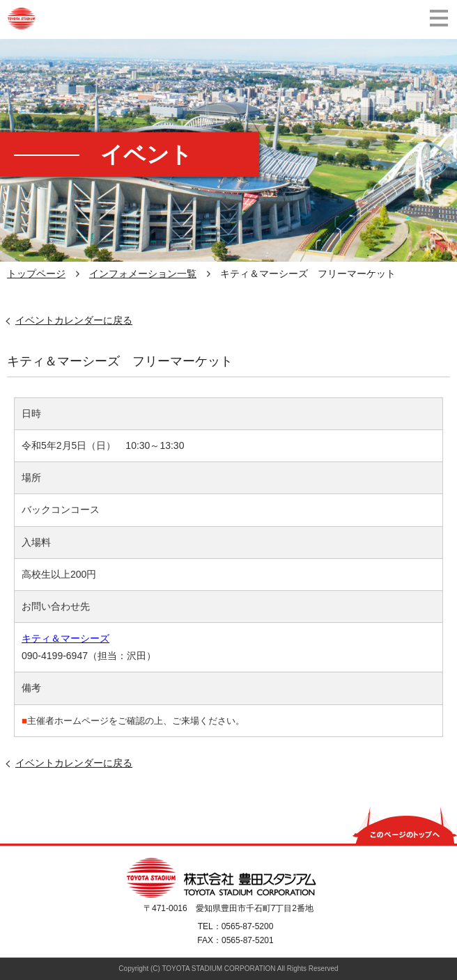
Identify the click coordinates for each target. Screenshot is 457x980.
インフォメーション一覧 (143, 274)
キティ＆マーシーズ (65, 638)
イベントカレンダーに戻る (74, 320)
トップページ (36, 274)
